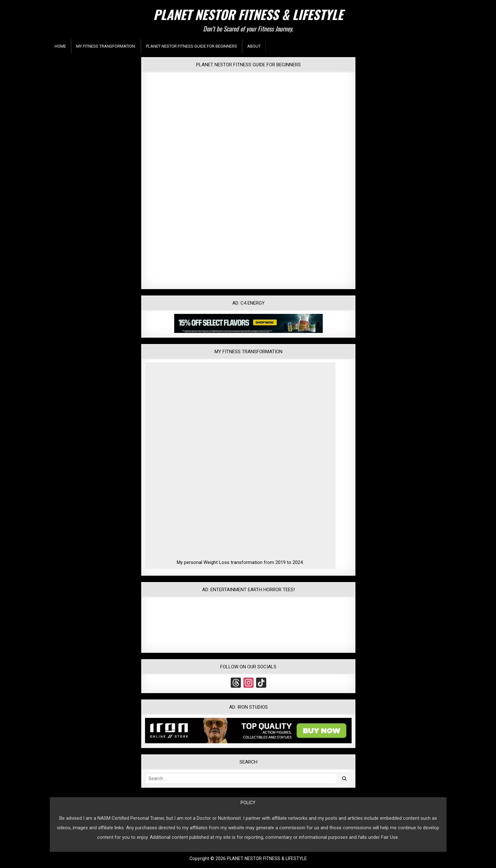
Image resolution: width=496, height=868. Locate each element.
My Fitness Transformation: (106, 46)
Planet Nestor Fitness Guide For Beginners (192, 46)
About (254, 46)
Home (60, 46)
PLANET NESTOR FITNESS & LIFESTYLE (248, 14)
